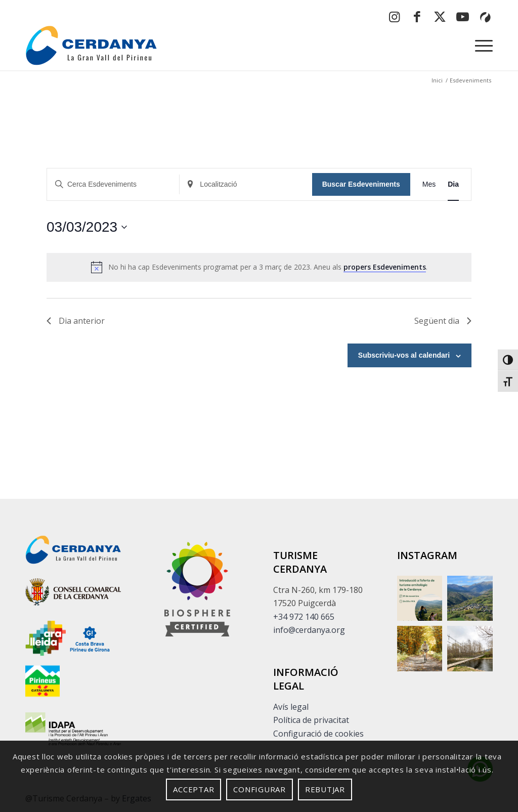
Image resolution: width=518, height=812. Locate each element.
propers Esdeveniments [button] (385, 267)
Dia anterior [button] (76, 321)
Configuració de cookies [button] (318, 734)
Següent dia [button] (443, 321)
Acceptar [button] (193, 789)
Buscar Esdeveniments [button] (361, 184)
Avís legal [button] (291, 707)
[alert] (259, 267)
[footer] (197, 589)
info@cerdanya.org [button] (309, 630)
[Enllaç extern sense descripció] (73, 594)
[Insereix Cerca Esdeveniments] (113, 184)
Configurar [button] (260, 789)
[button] (508, 360)
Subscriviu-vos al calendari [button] (404, 355)
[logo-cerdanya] (91, 45)
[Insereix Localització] (246, 184)
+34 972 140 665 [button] (304, 617)
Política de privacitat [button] (311, 720)
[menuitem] (481, 45)
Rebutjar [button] (325, 789)
